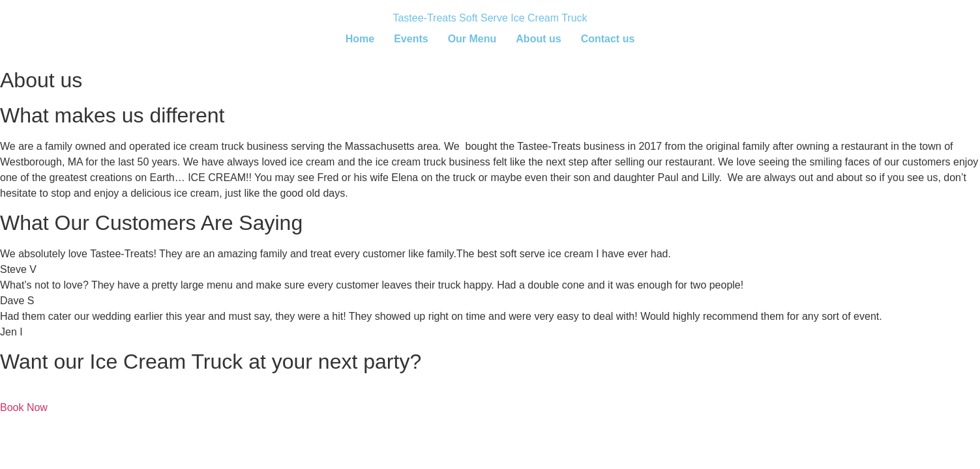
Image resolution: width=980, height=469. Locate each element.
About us (538, 39)
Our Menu (472, 39)
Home (360, 39)
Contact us (608, 39)
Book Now (24, 407)
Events (411, 39)
